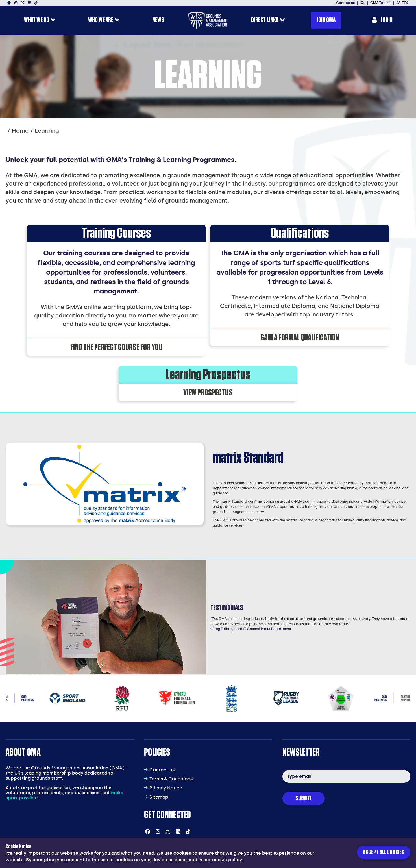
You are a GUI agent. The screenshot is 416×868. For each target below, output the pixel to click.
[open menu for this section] (53, 20)
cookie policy (227, 860)
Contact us (162, 770)
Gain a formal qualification (300, 338)
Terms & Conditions (171, 779)
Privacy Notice (166, 788)
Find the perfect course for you (116, 347)
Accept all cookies (384, 852)
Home (20, 131)
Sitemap (159, 797)
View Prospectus (208, 393)
